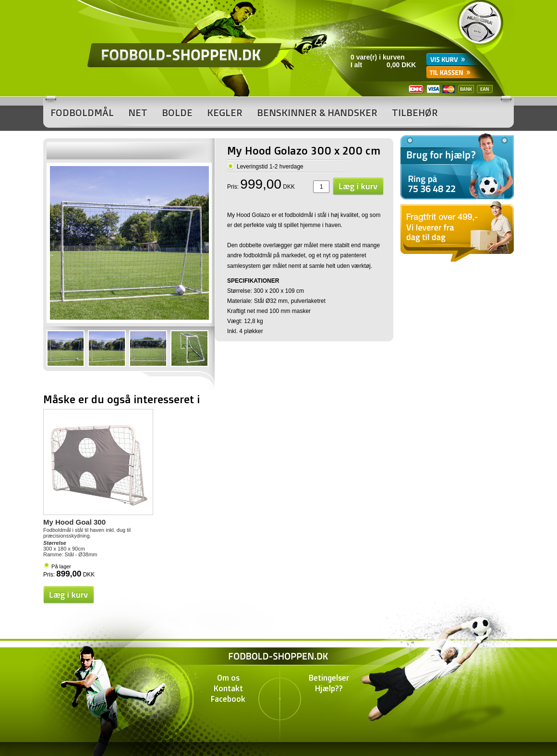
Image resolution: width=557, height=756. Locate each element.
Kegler (225, 113)
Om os (228, 678)
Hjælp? (327, 688)
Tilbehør (415, 113)
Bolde (177, 113)
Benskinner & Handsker (317, 113)
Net (138, 113)
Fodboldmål (82, 113)
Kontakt (228, 688)
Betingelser (329, 678)
